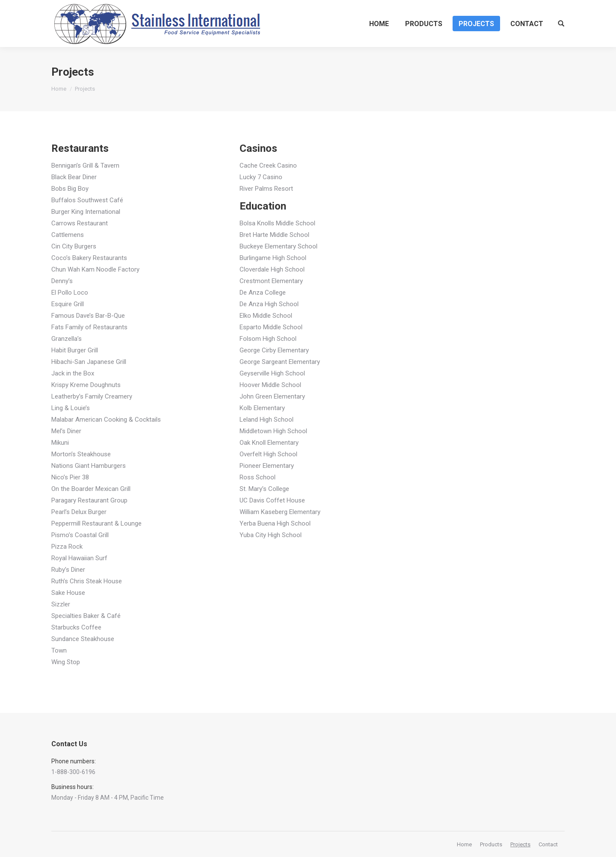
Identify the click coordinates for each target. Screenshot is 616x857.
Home (59, 89)
